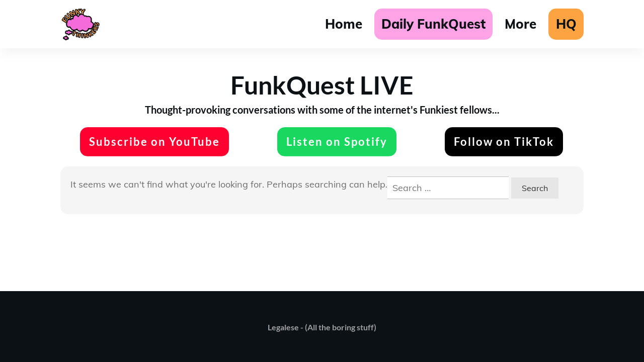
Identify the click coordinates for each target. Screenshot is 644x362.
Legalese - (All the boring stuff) (322, 327)
